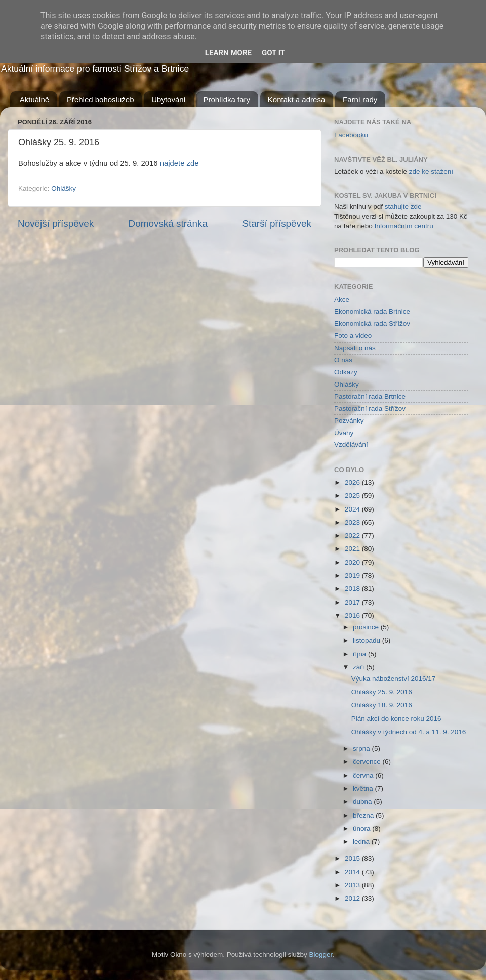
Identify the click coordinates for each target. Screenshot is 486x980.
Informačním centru (404, 226)
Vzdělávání (351, 444)
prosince (367, 627)
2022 (353, 536)
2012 (353, 898)
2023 (353, 522)
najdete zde (179, 163)
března (364, 815)
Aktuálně (34, 99)
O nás (343, 360)
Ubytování (169, 99)
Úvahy (344, 433)
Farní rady (360, 99)
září (359, 667)
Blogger (321, 954)
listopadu (368, 640)
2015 (353, 858)
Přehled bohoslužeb (100, 99)
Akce (342, 299)
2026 (353, 482)
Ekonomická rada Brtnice (372, 311)
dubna (363, 802)
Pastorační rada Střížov (370, 409)
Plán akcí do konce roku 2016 (396, 719)
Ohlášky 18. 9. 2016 (382, 705)
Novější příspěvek (56, 223)
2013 (353, 885)
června (364, 775)
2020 (353, 562)
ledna (362, 842)
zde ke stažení (431, 171)
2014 (353, 872)
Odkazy (346, 372)
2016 (353, 615)
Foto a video (353, 336)
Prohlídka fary (227, 99)
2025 (353, 496)
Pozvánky (349, 421)
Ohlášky (64, 188)
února (362, 828)
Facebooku (351, 135)
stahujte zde (403, 207)
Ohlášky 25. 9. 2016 (382, 692)
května (364, 789)
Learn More (228, 53)
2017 (353, 602)
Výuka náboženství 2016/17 (394, 679)
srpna (362, 749)
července (368, 762)
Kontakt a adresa (296, 99)
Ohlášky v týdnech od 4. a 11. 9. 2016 (409, 732)
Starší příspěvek (277, 223)
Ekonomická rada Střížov (372, 324)
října (360, 654)
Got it (273, 53)
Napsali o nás (355, 348)
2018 (353, 589)
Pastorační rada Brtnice (370, 396)
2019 (353, 576)
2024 (353, 509)
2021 (353, 549)
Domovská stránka (168, 223)
